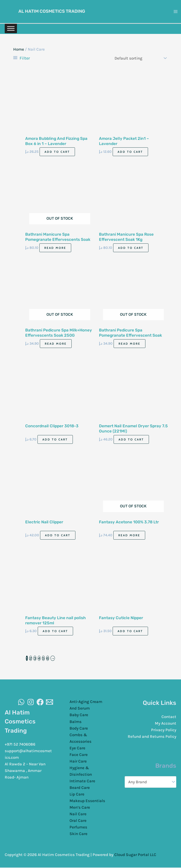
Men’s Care (80, 808)
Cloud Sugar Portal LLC (135, 855)
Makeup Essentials (87, 801)
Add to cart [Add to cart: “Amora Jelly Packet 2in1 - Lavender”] (130, 152)
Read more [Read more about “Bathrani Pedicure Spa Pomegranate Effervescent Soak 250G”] (130, 344)
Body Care (79, 728)
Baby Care (79, 715)
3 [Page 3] (35, 659)
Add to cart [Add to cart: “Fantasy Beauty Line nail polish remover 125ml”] (55, 632)
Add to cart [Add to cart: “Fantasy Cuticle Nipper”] (130, 632)
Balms (76, 722)
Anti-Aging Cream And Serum (86, 705)
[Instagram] (31, 702)
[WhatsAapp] (21, 702)
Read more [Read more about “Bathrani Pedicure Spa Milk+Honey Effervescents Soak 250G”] (56, 344)
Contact (169, 717)
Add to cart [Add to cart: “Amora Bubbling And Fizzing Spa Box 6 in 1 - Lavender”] (57, 152)
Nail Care (78, 814)
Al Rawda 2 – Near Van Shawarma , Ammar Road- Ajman (25, 771)
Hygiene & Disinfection (81, 771)
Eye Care (77, 748)
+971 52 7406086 (20, 745)
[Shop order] (140, 59)
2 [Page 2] (31, 659)
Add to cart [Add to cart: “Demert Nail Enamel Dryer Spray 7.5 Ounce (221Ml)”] (131, 440)
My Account (166, 724)
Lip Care (77, 795)
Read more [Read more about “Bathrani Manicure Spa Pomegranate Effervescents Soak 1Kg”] (55, 248)
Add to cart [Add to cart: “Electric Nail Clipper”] (58, 536)
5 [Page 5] (43, 659)
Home (19, 50)
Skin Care (78, 834)
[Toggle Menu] (11, 27)
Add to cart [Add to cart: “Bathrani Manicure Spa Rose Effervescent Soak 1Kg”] (131, 248)
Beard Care (80, 788)
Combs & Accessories (80, 738)
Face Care (79, 755)
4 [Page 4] (39, 659)
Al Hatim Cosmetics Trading (54, 11)
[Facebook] (40, 702)
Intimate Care (82, 781)
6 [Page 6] (48, 659)
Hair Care (78, 762)
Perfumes (78, 828)
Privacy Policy (164, 730)
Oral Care (78, 821)
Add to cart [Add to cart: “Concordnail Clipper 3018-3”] (55, 440)
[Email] (49, 702)
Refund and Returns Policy (152, 737)
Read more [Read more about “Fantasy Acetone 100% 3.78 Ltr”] (129, 536)
